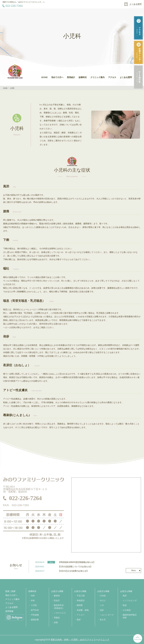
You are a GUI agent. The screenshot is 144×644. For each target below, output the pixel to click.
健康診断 (35, 620)
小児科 (34, 605)
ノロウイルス (60, 613)
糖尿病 (57, 596)
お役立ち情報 (57, 591)
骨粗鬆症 (81, 601)
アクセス (112, 77)
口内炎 (103, 596)
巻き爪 (103, 620)
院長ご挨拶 (10, 591)
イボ (102, 605)
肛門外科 (35, 610)
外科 (33, 601)
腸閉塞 (80, 605)
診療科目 (83, 77)
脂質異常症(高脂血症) (59, 607)
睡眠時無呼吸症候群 (130, 616)
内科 (33, 596)
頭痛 (56, 622)
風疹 (79, 620)
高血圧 (57, 601)
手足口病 (81, 596)
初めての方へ (57, 77)
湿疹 (102, 610)
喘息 (125, 605)
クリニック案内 (98, 77)
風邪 (125, 596)
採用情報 (9, 611)
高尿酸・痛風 (83, 610)
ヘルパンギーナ (107, 615)
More (134, 570)
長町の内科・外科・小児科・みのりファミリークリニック (80, 640)
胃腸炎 (57, 618)
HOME (45, 77)
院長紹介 (71, 77)
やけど (103, 601)
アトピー (81, 615)
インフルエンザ (130, 601)
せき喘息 (127, 610)
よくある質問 (135, 4)
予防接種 (35, 615)
